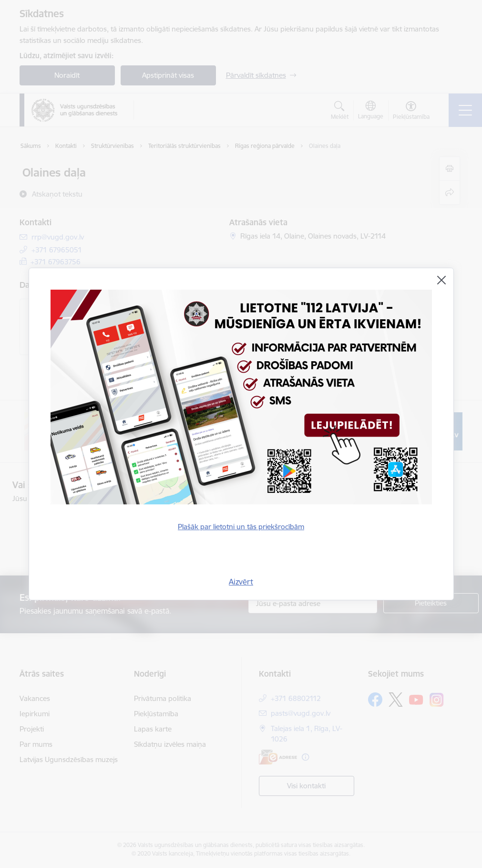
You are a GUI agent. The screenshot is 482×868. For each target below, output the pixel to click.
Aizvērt (241, 582)
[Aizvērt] (441, 280)
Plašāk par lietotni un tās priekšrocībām (241, 527)
